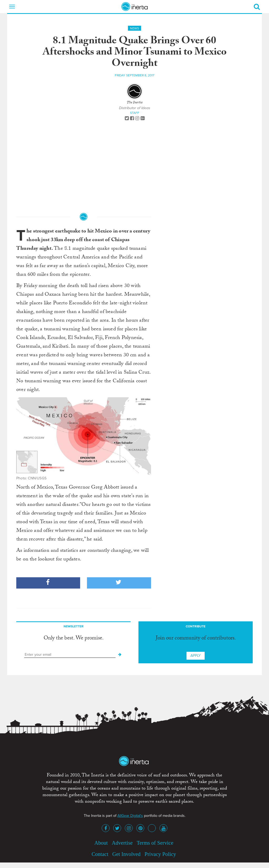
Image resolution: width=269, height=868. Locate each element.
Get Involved (126, 854)
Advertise (122, 843)
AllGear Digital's (130, 816)
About (101, 843)
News (134, 28)
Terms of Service (155, 843)
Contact (100, 854)
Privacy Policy (160, 854)
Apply (196, 656)
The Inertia (134, 103)
